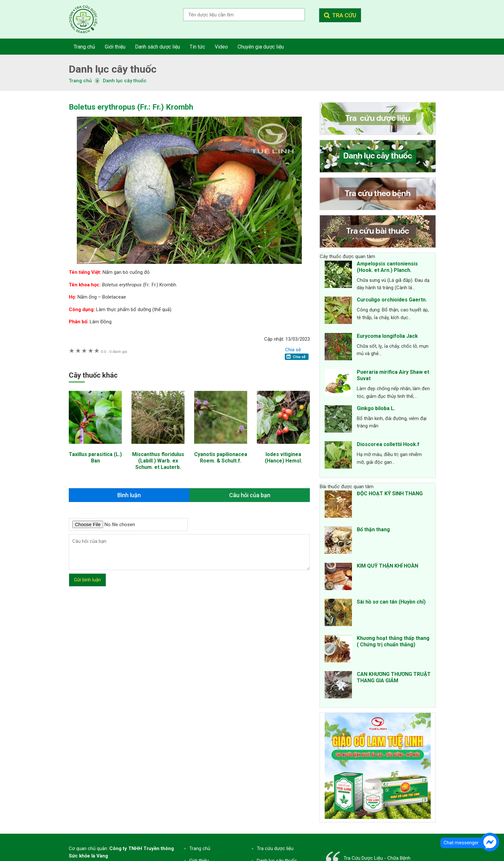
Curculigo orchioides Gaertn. (392, 300)
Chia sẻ (293, 350)
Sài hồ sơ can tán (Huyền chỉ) (391, 602)
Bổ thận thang (373, 529)
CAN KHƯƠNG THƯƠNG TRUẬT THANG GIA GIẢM (394, 677)
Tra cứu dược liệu (88, 19)
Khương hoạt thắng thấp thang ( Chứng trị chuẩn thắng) (393, 641)
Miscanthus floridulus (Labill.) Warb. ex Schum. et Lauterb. (158, 461)
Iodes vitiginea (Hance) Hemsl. (283, 457)
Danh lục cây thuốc (125, 81)
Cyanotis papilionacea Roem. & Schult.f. (221, 457)
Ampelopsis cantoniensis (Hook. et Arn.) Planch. (387, 267)
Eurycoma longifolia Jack (387, 336)
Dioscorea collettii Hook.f (388, 444)
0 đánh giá (114, 351)
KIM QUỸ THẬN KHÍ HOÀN (387, 566)
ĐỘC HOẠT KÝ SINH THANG (390, 493)
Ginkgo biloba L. (376, 408)
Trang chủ (200, 848)
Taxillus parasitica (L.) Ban (95, 457)
